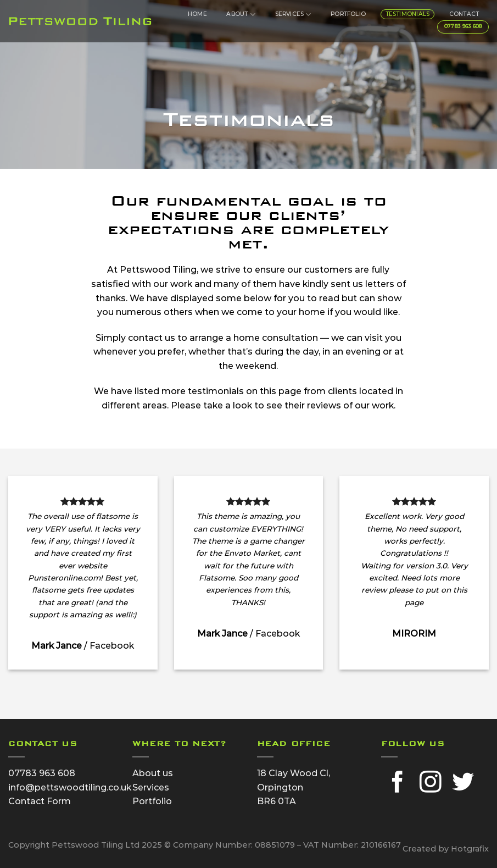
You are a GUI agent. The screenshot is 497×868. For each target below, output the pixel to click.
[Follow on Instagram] (431, 783)
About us (153, 773)
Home (197, 14)
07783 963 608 (42, 773)
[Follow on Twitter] (463, 783)
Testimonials (408, 14)
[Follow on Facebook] (398, 783)
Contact (464, 14)
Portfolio (348, 14)
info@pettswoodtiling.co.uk (70, 787)
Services (293, 15)
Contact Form (40, 801)
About (241, 15)
